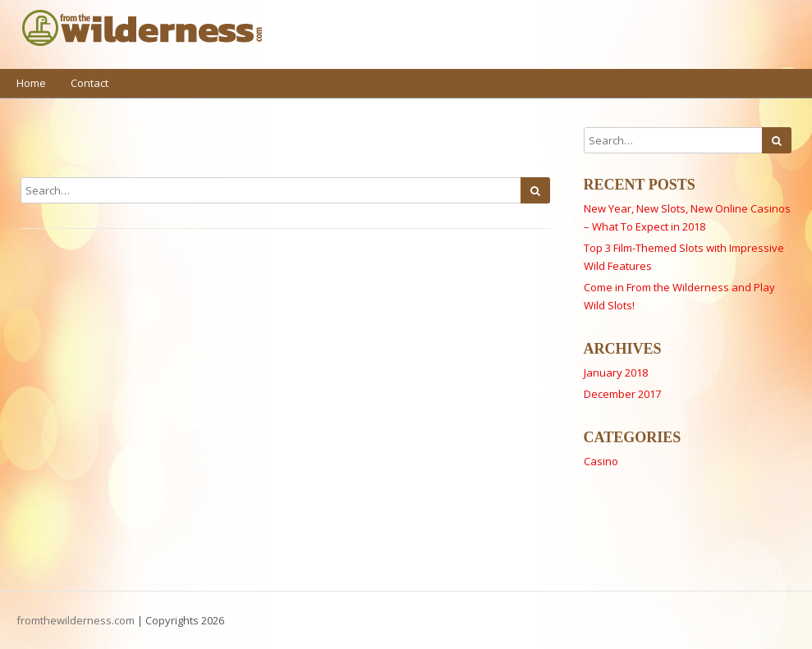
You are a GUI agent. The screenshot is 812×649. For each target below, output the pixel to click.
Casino (601, 461)
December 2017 (622, 394)
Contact (89, 83)
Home (31, 83)
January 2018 (616, 372)
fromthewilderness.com (76, 620)
